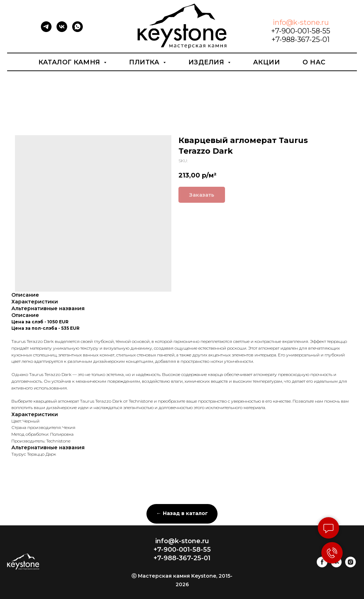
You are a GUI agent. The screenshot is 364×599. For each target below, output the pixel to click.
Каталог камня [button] (70, 62)
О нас (314, 62)
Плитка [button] (145, 62)
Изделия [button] (207, 62)
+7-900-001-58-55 (301, 31)
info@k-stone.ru (301, 22)
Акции (267, 62)
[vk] (62, 30)
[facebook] (322, 565)
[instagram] (350, 565)
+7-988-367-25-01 (301, 39)
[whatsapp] (77, 30)
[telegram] (46, 30)
